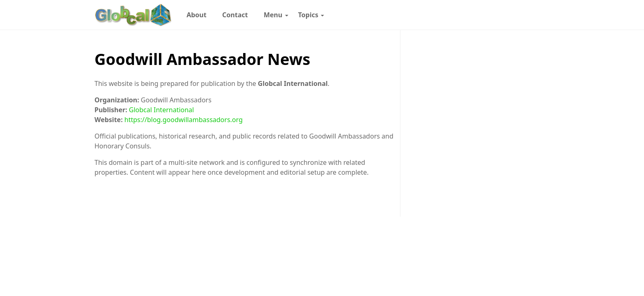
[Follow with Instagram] (456, 15)
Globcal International (161, 110)
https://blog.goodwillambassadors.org (184, 120)
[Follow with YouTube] (511, 15)
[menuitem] (197, 15)
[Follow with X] (497, 15)
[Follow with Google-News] (428, 15)
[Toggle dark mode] (528, 15)
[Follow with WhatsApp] (442, 15)
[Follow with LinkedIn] (484, 15)
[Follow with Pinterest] (470, 15)
